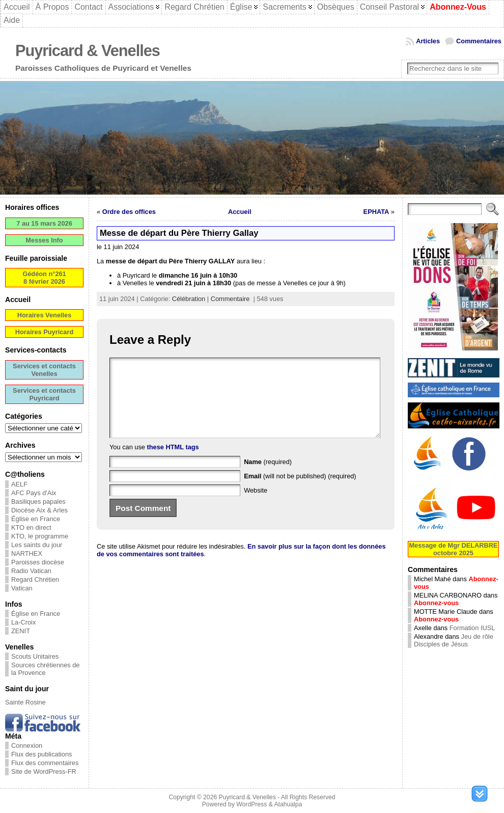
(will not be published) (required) (300, 491)
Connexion (27, 746)
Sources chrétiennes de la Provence (45, 669)
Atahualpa (288, 804)
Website (256, 506)
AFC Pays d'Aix (34, 493)
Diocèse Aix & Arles (39, 510)
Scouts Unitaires (35, 656)
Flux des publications (42, 754)
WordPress (251, 804)
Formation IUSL (472, 628)
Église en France (36, 519)
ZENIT (21, 631)
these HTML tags (173, 462)
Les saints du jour (37, 545)
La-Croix (23, 622)
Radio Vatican (31, 571)
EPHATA (376, 212)
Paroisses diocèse (38, 562)
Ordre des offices (129, 212)
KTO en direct (31, 527)
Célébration (189, 299)
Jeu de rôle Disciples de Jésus (454, 640)
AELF (19, 484)
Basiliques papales (38, 502)
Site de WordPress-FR (44, 771)
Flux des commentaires (45, 763)
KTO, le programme (40, 536)
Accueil (240, 212)
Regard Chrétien (35, 579)
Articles (428, 41)
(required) (268, 477)
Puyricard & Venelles (88, 51)
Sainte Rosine (25, 702)
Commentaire (230, 299)
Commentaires (479, 41)
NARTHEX (27, 553)
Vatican (22, 588)
